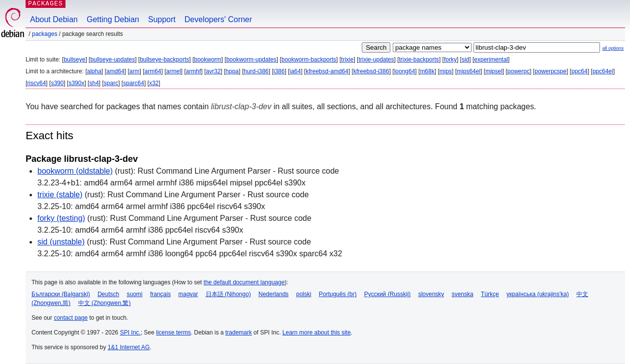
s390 (57, 83)
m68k (427, 71)
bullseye (74, 60)
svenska (463, 294)
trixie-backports (419, 60)
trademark (239, 333)
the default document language (244, 282)
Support (162, 19)
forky (450, 60)
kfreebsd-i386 (371, 71)
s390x (76, 83)
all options (613, 48)
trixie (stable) (60, 195)
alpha (94, 71)
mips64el (469, 71)
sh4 (94, 83)
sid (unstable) (61, 242)
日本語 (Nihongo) (228, 294)
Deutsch (108, 294)
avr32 (213, 71)
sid (465, 60)
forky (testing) (61, 218)
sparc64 (134, 83)
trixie (347, 60)
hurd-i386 (256, 71)
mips (446, 71)
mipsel (494, 71)
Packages (45, 34)
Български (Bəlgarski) (61, 294)
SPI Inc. (130, 333)
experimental (491, 60)
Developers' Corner (218, 19)
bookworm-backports (309, 60)
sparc (111, 83)
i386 (279, 71)
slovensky (431, 294)
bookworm (207, 60)
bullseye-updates (112, 60)
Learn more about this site (317, 333)
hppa (232, 71)
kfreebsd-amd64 (327, 71)
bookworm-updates (252, 60)
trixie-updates (376, 60)
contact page (71, 318)
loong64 (405, 71)
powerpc (519, 71)
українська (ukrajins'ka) (538, 294)
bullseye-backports (164, 60)
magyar (188, 294)
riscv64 (36, 83)
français (160, 294)
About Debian (54, 19)
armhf (194, 71)
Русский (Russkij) (388, 294)
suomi (135, 294)
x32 (154, 83)
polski (304, 294)
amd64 (115, 71)
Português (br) (338, 294)
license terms (173, 333)
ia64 (295, 71)
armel (174, 71)
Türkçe (490, 294)
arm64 (153, 71)
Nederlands (273, 294)
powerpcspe (551, 71)
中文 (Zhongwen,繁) (105, 303)
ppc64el (603, 71)
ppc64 (580, 71)
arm (135, 71)
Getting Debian (113, 19)
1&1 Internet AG (129, 347)
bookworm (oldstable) (75, 171)
